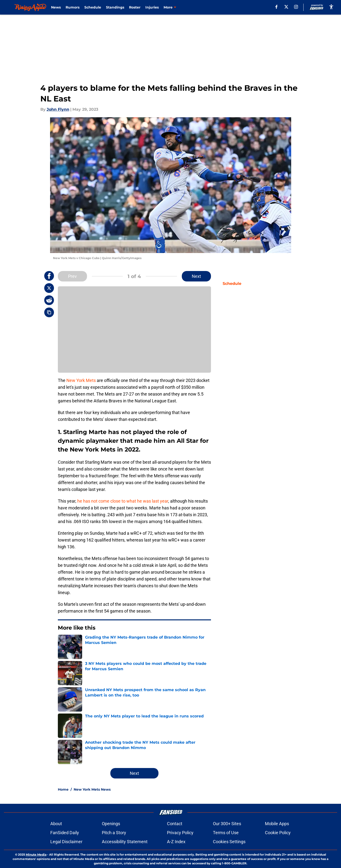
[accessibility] (331, 7)
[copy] (49, 312)
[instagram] (296, 7)
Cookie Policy (278, 833)
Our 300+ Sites (227, 824)
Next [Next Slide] (196, 276)
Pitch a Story (114, 833)
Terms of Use (226, 833)
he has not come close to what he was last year (123, 501)
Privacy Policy (180, 833)
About (56, 824)
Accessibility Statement (125, 842)
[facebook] (276, 7)
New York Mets (81, 380)
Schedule (93, 7)
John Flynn (58, 109)
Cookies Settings (229, 842)
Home (63, 789)
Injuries (152, 7)
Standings (115, 7)
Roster (135, 7)
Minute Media (36, 854)
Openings (111, 824)
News (56, 7)
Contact (175, 824)
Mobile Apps (277, 824)
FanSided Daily (65, 833)
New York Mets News (92, 789)
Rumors (73, 7)
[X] (286, 7)
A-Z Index (176, 842)
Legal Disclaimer (66, 842)
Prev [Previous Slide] (72, 276)
